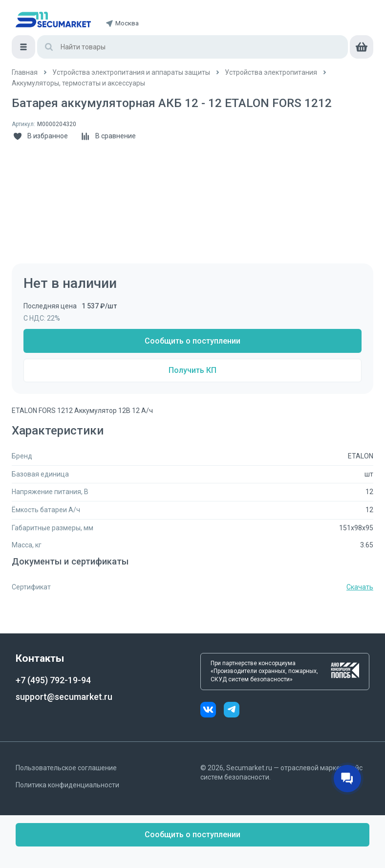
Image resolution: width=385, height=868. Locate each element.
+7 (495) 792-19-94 (53, 680)
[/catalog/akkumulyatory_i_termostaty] (78, 83)
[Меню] (23, 47)
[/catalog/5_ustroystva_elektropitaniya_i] (131, 73)
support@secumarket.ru (64, 697)
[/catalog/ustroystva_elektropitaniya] (271, 73)
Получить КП (192, 370)
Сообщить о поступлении (192, 341)
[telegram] (232, 711)
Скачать (360, 587)
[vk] (212, 711)
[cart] (362, 47)
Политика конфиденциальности (67, 785)
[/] (25, 73)
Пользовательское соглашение (66, 768)
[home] (53, 20)
